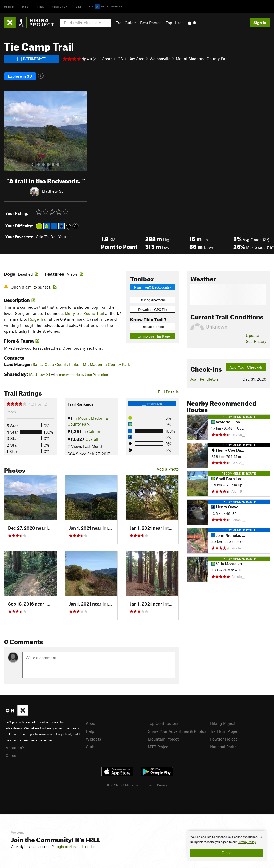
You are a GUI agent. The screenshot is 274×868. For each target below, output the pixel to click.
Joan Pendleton (204, 379)
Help (90, 730)
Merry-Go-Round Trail (84, 313)
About (91, 723)
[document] (227, 846)
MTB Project (159, 746)
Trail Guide (126, 23)
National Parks (223, 746)
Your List (66, 236)
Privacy (162, 784)
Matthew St (52, 191)
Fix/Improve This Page (153, 335)
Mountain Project (163, 738)
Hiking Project (223, 723)
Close (227, 853)
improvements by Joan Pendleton (83, 374)
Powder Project (224, 738)
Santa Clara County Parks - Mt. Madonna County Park (81, 364)
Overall (92, 438)
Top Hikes (175, 23)
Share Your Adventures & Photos (177, 730)
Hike (40, 7)
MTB (25, 7)
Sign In (260, 23)
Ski (79, 7)
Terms (148, 784)
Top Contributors (163, 723)
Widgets (93, 738)
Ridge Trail (38, 319)
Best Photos (151, 23)
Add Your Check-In (246, 367)
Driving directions (153, 299)
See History (256, 341)
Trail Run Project (225, 730)
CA (120, 59)
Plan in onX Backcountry (153, 287)
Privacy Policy (247, 842)
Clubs (91, 746)
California (96, 431)
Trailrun (60, 7)
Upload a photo (153, 326)
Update (252, 335)
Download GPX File (153, 309)
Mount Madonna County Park (202, 59)
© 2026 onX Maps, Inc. (123, 784)
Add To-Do (46, 236)
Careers (13, 755)
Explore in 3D (20, 76)
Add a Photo (168, 468)
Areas (107, 59)
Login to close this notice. (75, 847)
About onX (15, 747)
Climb (9, 7)
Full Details (168, 391)
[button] (9, 131)
